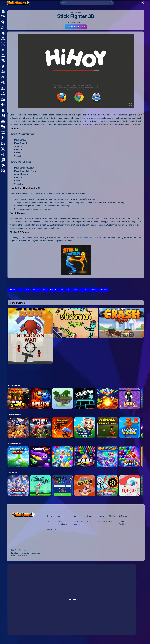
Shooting (113, 516)
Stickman (104, 290)
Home (50, 516)
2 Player (12, 290)
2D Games (12, 473)
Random (90, 521)
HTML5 (84, 290)
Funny (76, 290)
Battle (44, 290)
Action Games (14, 385)
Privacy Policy (101, 521)
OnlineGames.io (75, 22)
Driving (90, 516)
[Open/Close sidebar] (3, 3)
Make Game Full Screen (76, 27)
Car (75, 516)
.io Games (123, 516)
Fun (68, 290)
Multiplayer (100, 516)
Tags (49, 521)
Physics (94, 290)
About (112, 521)
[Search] (86, 3)
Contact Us (52, 529)
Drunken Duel (87, 238)
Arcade (36, 290)
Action (27, 290)
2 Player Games (14, 414)
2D (20, 290)
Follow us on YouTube (20, 556)
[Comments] (84, 22)
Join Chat (72, 599)
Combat (53, 290)
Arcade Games (14, 444)
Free (61, 290)
